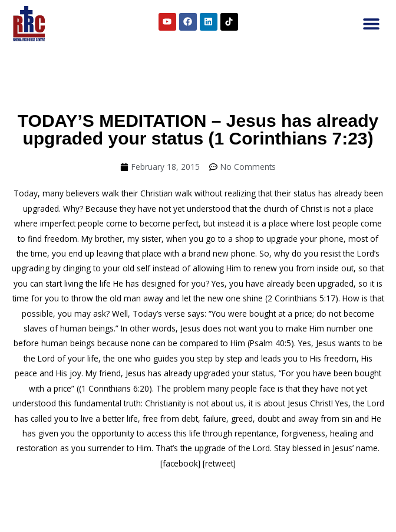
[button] (371, 24)
